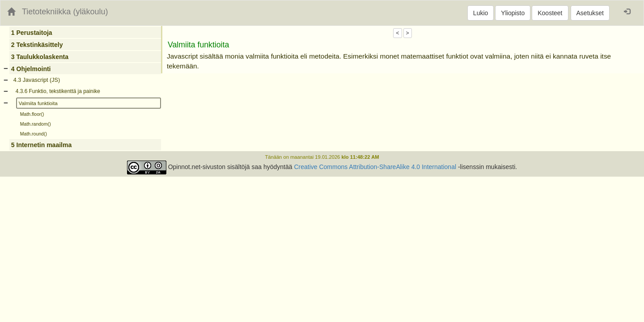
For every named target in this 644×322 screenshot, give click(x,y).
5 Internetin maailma (41, 145)
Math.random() (36, 124)
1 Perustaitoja (32, 33)
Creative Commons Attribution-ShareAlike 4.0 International (375, 167)
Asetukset (590, 13)
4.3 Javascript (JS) (37, 80)
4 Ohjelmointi (31, 69)
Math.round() (34, 134)
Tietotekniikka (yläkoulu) (65, 12)
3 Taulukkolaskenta (40, 57)
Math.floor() (32, 114)
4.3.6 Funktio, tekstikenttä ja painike (58, 91)
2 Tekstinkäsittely (37, 45)
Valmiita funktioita (38, 103)
